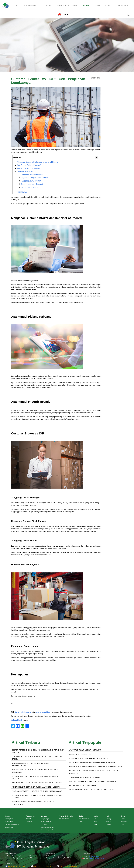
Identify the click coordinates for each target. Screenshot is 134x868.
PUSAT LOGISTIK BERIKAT (68, 6)
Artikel (81, 822)
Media (96, 816)
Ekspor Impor (45, 819)
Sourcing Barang (46, 822)
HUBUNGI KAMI (122, 6)
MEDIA (97, 6)
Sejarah (29, 819)
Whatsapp (124, 822)
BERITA (86, 6)
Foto (95, 819)
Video (96, 822)
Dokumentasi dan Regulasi (32, 184)
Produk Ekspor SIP (47, 830)
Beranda (7, 816)
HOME (16, 6)
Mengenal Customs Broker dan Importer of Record (38, 162)
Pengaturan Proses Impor (31, 187)
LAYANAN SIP (47, 6)
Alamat (123, 819)
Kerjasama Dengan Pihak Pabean (35, 178)
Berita (81, 816)
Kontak (123, 816)
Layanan (44, 816)
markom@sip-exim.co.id (96, 858)
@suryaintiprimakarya (41, 866)
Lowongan (109, 819)
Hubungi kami (16, 720)
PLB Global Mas (64, 819)
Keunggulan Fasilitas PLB (13, 824)
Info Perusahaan (84, 819)
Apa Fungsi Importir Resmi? (28, 168)
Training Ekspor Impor (48, 827)
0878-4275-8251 (93, 856)
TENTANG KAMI (30, 6)
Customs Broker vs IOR (27, 172)
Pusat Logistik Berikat (66, 816)
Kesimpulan (22, 192)
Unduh (96, 824)
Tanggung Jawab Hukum (31, 181)
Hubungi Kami (9, 827)
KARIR (108, 6)
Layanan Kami (9, 822)
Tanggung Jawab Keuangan (32, 174)
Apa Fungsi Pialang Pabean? (29, 165)
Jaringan (29, 822)
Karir (107, 816)
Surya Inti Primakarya (23, 712)
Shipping (44, 824)
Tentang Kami (9, 819)
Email (123, 824)
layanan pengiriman (43, 712)
